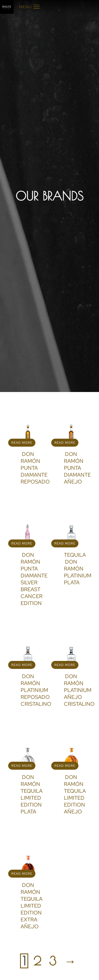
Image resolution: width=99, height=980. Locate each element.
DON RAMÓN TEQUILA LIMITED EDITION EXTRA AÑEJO (32, 906)
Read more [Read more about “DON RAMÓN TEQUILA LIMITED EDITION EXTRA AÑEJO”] (22, 874)
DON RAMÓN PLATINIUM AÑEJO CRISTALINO (79, 690)
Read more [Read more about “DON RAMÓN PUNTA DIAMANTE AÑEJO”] (65, 443)
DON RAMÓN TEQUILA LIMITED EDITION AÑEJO (75, 794)
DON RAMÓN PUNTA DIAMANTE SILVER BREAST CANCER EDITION (34, 579)
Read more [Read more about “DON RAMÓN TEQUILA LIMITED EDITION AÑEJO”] (65, 766)
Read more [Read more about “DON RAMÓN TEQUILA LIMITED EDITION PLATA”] (22, 766)
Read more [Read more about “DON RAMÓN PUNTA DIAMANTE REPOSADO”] (22, 443)
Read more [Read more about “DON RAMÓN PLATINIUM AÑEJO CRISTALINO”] (65, 665)
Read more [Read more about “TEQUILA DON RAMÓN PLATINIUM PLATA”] (65, 543)
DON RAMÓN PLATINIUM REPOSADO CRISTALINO (36, 690)
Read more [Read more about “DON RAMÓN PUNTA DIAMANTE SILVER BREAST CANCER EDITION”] (22, 543)
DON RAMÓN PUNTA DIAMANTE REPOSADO (35, 468)
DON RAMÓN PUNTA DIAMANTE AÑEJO (77, 468)
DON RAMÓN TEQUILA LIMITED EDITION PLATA (32, 794)
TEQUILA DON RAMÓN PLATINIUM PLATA (78, 569)
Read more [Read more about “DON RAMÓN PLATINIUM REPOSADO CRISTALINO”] (22, 665)
